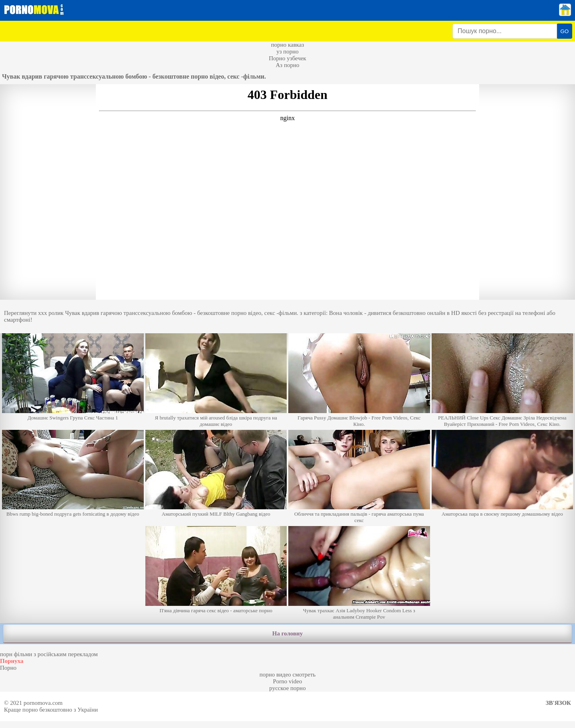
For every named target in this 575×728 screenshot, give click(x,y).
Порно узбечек (287, 58)
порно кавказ (288, 45)
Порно (8, 668)
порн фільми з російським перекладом (49, 654)
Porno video (288, 681)
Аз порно (287, 65)
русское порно (287, 688)
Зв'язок (558, 703)
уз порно (287, 51)
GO (564, 31)
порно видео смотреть (288, 675)
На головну (287, 633)
